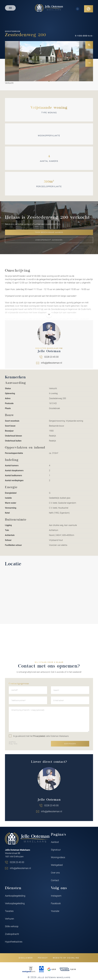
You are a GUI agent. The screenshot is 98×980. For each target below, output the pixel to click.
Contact (55, 880)
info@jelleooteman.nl (20, 868)
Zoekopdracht (12, 934)
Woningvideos (58, 857)
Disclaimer (26, 958)
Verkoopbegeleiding (15, 903)
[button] (49, 81)
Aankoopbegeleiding (15, 896)
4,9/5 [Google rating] (52, 969)
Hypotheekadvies (14, 942)
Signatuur (56, 850)
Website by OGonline (66, 958)
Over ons (55, 873)
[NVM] (41, 969)
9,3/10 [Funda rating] (68, 969)
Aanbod (55, 842)
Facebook (56, 903)
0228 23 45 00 (17, 862)
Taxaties (9, 911)
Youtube (55, 911)
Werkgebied (57, 865)
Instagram (56, 896)
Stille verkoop (12, 926)
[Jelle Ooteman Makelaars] (49, 8)
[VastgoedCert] (29, 969)
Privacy (43, 958)
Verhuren (10, 919)
